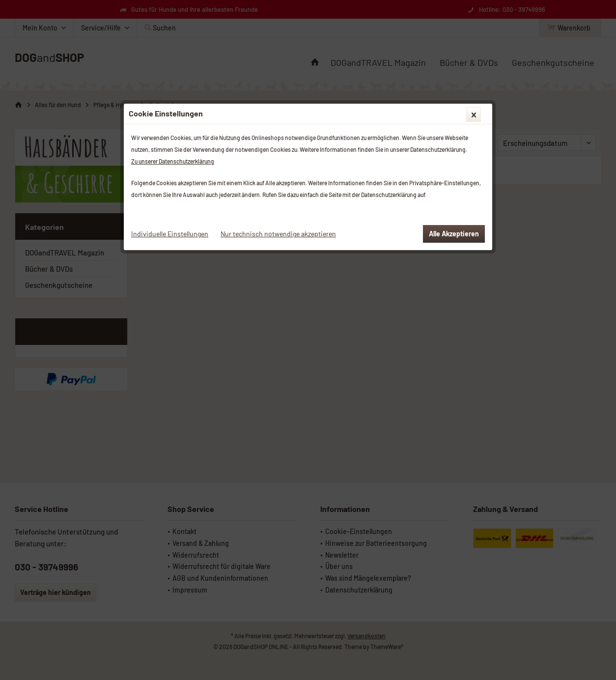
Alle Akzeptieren (454, 234)
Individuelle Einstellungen (170, 234)
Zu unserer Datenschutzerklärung (173, 161)
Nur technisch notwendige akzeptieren (278, 234)
